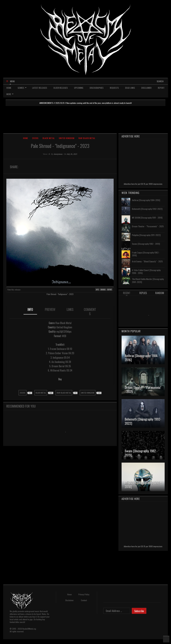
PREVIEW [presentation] (50, 309)
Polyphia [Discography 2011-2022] (146, 235)
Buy (60, 379)
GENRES (22, 88)
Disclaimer (69, 600)
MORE (10, 94)
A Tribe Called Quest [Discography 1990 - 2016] (146, 271)
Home (26, 138)
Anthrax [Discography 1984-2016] (146, 200)
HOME (9, 88)
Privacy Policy (84, 594)
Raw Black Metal (87, 138)
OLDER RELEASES (61, 88)
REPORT (161, 88)
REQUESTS (114, 88)
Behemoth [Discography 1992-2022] (147, 209)
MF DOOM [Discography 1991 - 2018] (147, 217)
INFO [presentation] (30, 309)
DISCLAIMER (146, 88)
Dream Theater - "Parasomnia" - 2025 (148, 226)
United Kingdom (67, 138)
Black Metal (49, 138)
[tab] (30, 312)
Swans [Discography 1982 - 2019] (146, 244)
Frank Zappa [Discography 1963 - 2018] (146, 254)
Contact (84, 600)
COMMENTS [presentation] (90, 312)
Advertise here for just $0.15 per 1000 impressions (143, 184)
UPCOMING (79, 88)
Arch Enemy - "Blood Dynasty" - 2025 (147, 261)
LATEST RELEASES (40, 88)
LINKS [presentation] (70, 309)
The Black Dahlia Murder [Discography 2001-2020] (148, 280)
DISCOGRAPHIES (97, 88)
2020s (35, 138)
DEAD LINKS (130, 88)
